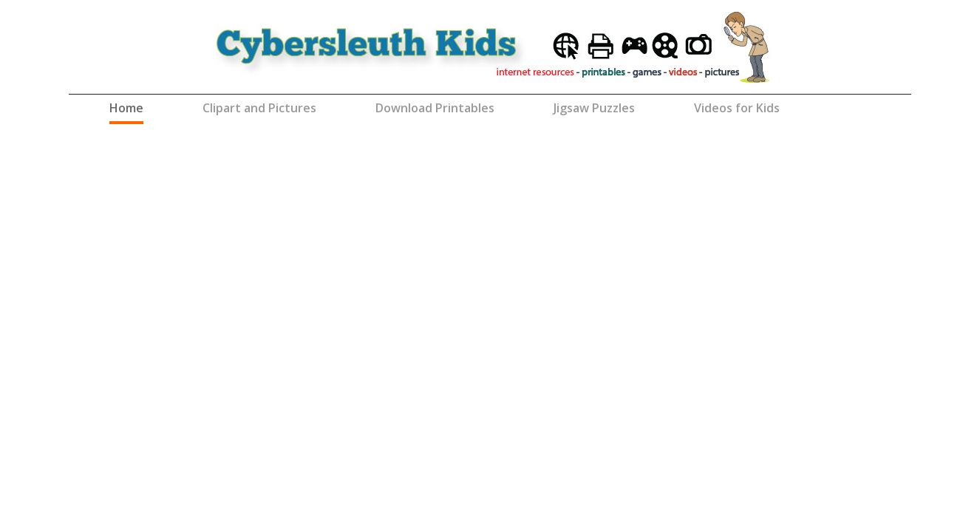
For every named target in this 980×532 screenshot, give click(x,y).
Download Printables (435, 108)
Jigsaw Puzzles (594, 108)
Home (126, 108)
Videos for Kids (737, 108)
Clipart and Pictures (259, 108)
